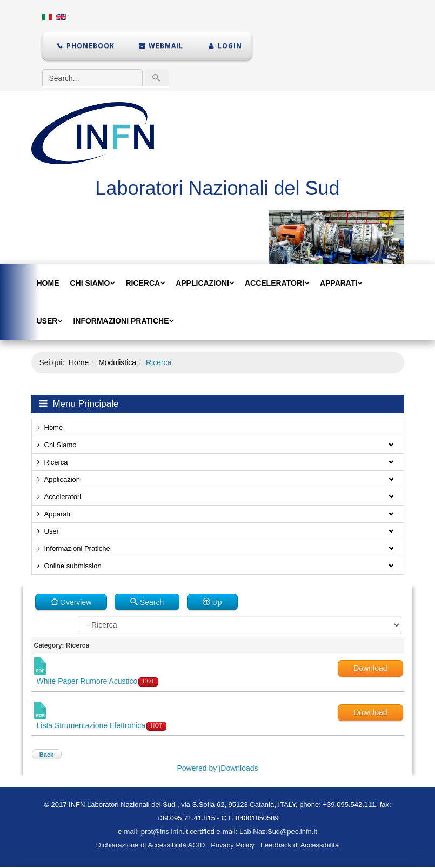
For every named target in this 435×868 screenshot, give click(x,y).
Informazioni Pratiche (121, 321)
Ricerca (143, 283)
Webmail (161, 46)
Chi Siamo (90, 283)
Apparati (339, 283)
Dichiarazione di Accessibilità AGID (151, 845)
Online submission (73, 566)
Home (48, 283)
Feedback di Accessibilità (300, 845)
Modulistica (117, 362)
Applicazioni (202, 283)
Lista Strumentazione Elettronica (91, 725)
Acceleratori (275, 283)
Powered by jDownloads (217, 768)
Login (224, 46)
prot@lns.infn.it (165, 832)
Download (370, 668)
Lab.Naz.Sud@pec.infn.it (278, 832)
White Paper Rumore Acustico (87, 681)
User (47, 321)
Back (46, 755)
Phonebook (85, 46)
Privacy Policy (233, 845)
